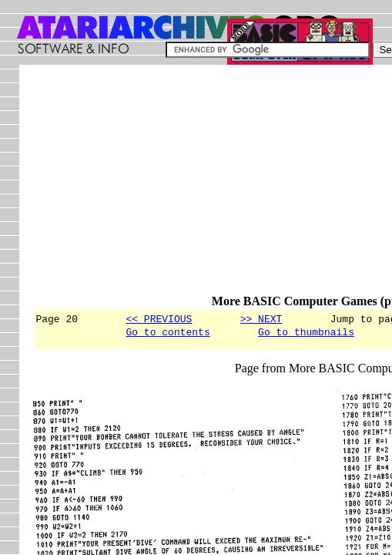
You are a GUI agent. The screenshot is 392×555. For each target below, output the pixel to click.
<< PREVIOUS (159, 318)
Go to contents (168, 334)
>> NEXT (261, 318)
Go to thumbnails (306, 334)
